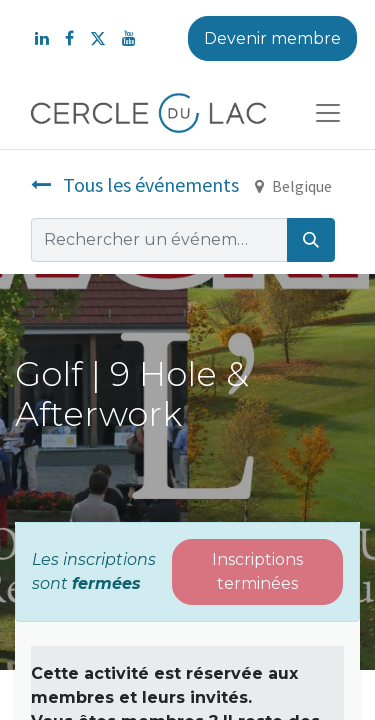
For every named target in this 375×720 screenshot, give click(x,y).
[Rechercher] (311, 240)
